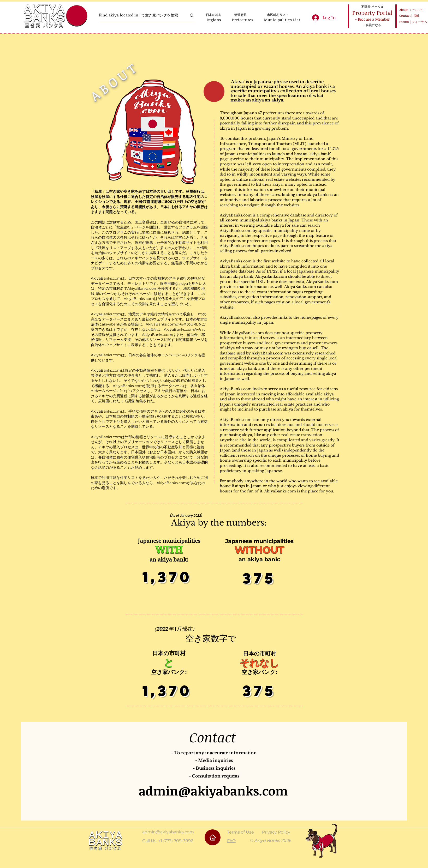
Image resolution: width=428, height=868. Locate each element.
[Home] (213, 837)
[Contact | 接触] (410, 16)
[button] (214, 20)
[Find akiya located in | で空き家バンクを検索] (139, 15)
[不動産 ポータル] (372, 7)
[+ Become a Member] (372, 19)
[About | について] (410, 10)
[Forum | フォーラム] (412, 22)
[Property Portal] (372, 13)
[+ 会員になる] (372, 25)
